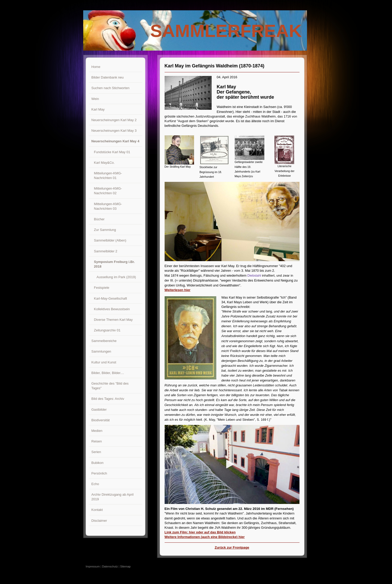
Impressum (93, 566)
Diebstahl (254, 276)
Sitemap (125, 566)
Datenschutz (110, 566)
